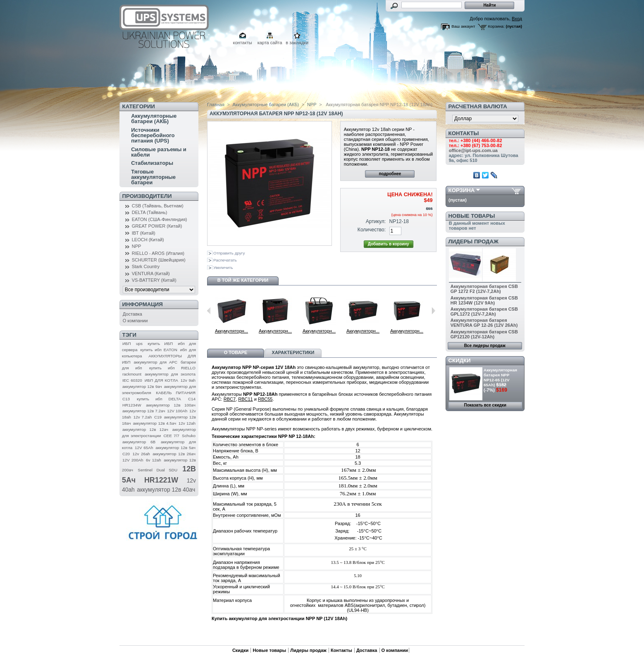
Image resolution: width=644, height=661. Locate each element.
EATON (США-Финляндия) (160, 219)
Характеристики (293, 352)
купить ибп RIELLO (172, 368)
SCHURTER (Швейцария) (159, 260)
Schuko (189, 436)
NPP (137, 246)
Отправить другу (229, 253)
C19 (158, 417)
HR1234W (132, 405)
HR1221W (161, 480)
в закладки (297, 43)
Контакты (341, 650)
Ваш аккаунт (463, 26)
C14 (192, 399)
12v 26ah (141, 454)
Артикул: (376, 221)
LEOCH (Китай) (148, 240)
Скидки (460, 360)
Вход (517, 19)
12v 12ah (187, 423)
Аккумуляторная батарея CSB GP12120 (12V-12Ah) (484, 334)
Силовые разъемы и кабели (159, 152)
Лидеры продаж (473, 241)
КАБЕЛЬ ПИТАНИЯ (176, 393)
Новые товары (472, 216)
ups (139, 344)
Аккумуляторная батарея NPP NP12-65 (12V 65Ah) (500, 377)
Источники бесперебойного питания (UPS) (153, 135)
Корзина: (496, 26)
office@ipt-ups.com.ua (473, 150)
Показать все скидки (485, 405)
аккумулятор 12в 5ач (175, 448)
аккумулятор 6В (139, 442)
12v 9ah (188, 380)
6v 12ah (154, 460)
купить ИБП (160, 344)
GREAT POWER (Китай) (157, 226)
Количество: (372, 230)
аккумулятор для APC (155, 362)
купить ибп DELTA (159, 399)
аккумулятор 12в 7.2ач (144, 411)
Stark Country (146, 266)
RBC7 (230, 399)
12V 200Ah (133, 460)
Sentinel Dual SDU (157, 470)
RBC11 (245, 399)
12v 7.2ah (143, 417)
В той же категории (243, 280)
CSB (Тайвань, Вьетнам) (158, 206)
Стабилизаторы (152, 163)
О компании (135, 321)
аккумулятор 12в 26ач (174, 454)
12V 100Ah (177, 411)
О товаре (236, 352)
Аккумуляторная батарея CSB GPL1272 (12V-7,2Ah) (484, 311)
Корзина (462, 190)
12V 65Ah (144, 448)
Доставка (132, 314)
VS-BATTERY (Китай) (154, 280)
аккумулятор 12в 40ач (166, 490)
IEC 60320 (132, 380)
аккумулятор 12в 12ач (145, 429)
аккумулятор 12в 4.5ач (155, 423)
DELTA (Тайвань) (150, 212)
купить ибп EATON (159, 350)
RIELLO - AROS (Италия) (158, 253)
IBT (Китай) (144, 233)
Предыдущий (209, 311)
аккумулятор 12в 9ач (142, 386)
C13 (126, 399)
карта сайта (270, 43)
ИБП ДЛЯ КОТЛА (161, 380)
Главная (216, 105)
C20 (126, 454)
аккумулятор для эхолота (170, 374)
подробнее (390, 174)
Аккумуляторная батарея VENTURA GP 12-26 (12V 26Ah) (484, 323)
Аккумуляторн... (231, 331)
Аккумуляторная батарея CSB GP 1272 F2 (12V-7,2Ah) (484, 289)
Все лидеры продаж (485, 346)
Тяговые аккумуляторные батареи (153, 177)
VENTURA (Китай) (151, 273)
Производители (147, 196)
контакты (243, 43)
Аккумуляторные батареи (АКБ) (154, 119)
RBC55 (265, 399)
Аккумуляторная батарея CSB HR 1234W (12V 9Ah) (484, 300)
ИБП (127, 344)
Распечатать (225, 260)
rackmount (132, 374)
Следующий (433, 311)
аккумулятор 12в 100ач (171, 405)
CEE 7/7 (171, 436)
